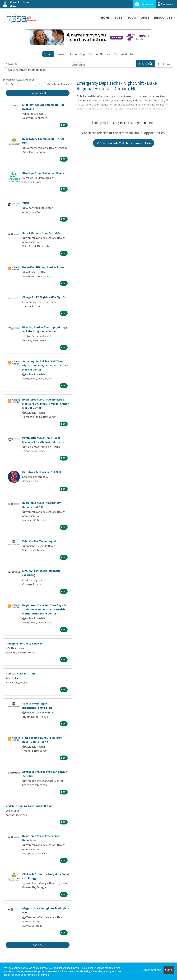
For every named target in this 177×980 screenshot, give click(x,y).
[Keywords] (37, 64)
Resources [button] (163, 17)
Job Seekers (144, 4)
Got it (169, 970)
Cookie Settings (151, 970)
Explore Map (77, 54)
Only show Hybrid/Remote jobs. (27, 70)
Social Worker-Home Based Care (43, 233)
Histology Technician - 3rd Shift (42, 472)
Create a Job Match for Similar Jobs (123, 143)
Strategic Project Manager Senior (43, 173)
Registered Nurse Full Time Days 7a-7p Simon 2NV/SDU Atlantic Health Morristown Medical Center (45, 609)
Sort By (10, 84)
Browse (61, 54)
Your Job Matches (100, 54)
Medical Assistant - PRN (20, 673)
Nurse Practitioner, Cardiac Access (44, 267)
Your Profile (139, 17)
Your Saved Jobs (124, 54)
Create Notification (58, 84)
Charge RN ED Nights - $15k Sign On (44, 297)
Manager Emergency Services (24, 643)
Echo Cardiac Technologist (39, 541)
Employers (166, 4)
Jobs (119, 17)
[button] (164, 64)
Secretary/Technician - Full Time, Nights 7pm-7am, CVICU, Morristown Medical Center (45, 365)
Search (48, 54)
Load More (38, 945)
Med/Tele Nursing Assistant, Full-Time (29, 806)
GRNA (26, 203)
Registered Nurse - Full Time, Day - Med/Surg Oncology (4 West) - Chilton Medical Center (46, 404)
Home (105, 17)
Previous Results (38, 93)
